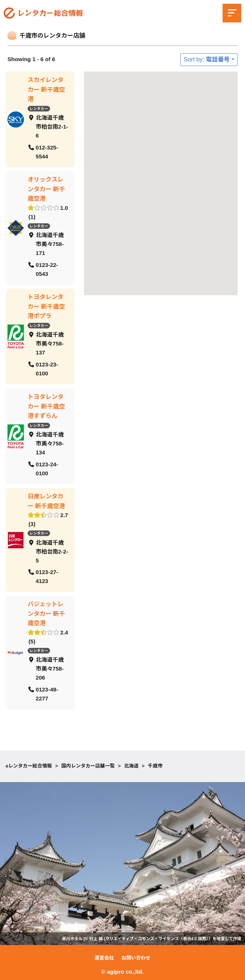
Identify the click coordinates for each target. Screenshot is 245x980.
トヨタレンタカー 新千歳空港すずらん (46, 406)
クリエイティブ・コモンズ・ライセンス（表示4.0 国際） (157, 939)
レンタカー (39, 108)
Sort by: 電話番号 (207, 59)
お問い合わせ (136, 958)
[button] (108, 120)
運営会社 (104, 958)
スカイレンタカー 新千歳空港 (46, 89)
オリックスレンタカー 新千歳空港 (46, 189)
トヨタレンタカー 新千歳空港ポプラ (46, 306)
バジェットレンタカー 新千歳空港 (46, 614)
